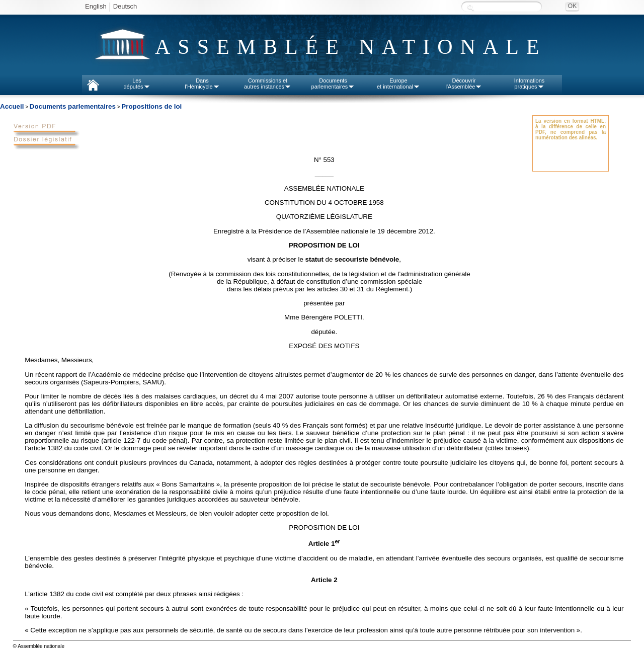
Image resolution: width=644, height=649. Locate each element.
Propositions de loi (151, 106)
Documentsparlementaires (333, 84)
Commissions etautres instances (268, 84)
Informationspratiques (530, 84)
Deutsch (125, 6)
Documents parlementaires (73, 106)
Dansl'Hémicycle (202, 84)
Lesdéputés (137, 84)
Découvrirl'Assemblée (464, 84)
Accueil (12, 106)
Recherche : (470, 7)
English (96, 6)
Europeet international (398, 84)
